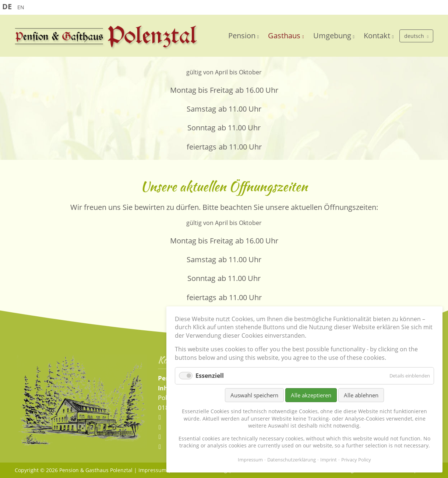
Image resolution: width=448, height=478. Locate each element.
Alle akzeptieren (311, 395)
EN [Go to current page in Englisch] (21, 7)
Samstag (201, 109)
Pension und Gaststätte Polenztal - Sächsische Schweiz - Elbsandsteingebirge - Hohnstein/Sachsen (107, 38)
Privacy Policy (356, 460)
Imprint (329, 460)
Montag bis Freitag (202, 90)
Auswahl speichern (254, 395)
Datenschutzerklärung (292, 460)
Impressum (152, 470)
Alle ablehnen (361, 395)
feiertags (202, 147)
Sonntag (201, 128)
